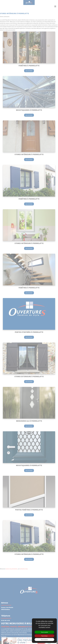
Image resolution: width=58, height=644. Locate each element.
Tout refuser (44, 636)
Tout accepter (44, 632)
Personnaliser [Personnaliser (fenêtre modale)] (44, 640)
